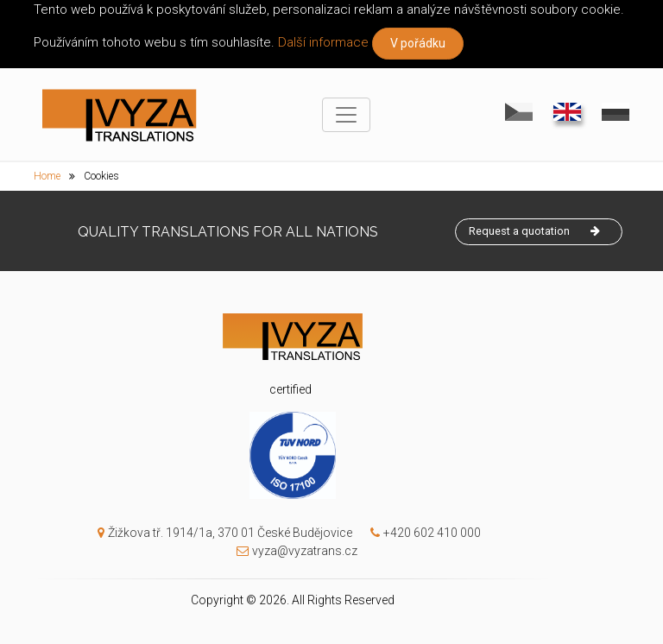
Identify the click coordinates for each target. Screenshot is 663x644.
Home (47, 176)
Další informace (323, 42)
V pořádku (418, 43)
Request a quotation (534, 228)
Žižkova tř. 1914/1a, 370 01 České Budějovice (225, 533)
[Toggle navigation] (346, 115)
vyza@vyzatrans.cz (293, 551)
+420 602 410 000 (421, 533)
